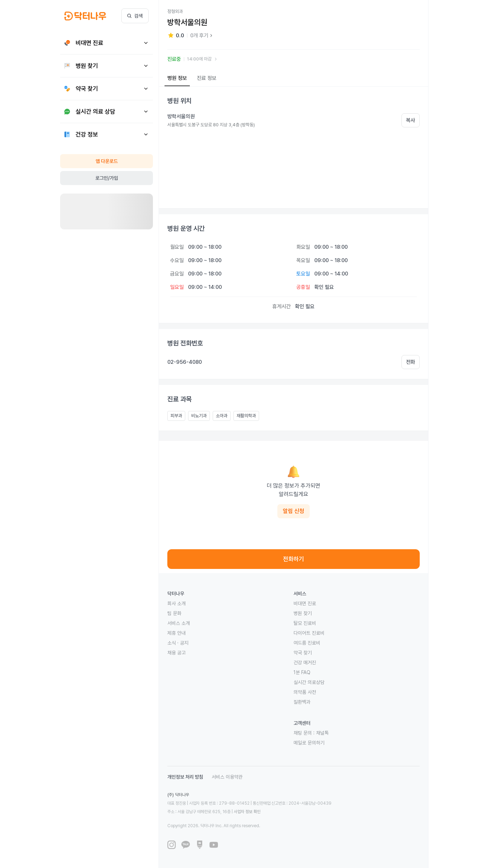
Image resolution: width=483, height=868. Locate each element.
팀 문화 (174, 613)
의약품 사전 (305, 692)
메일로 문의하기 (309, 743)
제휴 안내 (176, 633)
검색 (135, 16)
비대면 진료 (305, 603)
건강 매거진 (305, 663)
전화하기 (294, 559)
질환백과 (302, 702)
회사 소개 (176, 603)
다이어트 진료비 (309, 633)
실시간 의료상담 (309, 682)
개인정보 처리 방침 (185, 777)
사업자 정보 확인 (247, 812)
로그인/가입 (107, 178)
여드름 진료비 (307, 643)
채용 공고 (176, 653)
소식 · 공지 (178, 643)
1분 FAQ (302, 672)
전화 (411, 362)
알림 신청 (294, 511)
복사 (411, 120)
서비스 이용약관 (227, 777)
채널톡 (322, 733)
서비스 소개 (179, 623)
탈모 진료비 (305, 623)
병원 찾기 (303, 613)
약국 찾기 (303, 653)
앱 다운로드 (107, 161)
